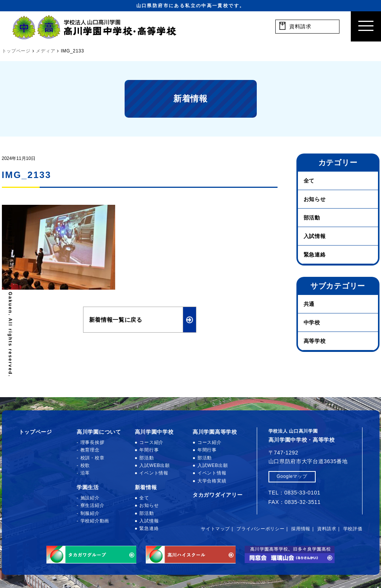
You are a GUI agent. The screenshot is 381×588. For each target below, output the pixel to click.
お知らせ (315, 199)
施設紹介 (90, 498)
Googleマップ (292, 476)
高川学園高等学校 (215, 432)
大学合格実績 (212, 481)
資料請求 (327, 529)
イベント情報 (154, 473)
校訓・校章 (93, 458)
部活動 (312, 218)
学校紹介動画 (95, 521)
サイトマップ (215, 529)
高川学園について (99, 432)
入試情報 (315, 236)
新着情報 (146, 487)
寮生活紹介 (93, 505)
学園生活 (88, 487)
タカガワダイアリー (217, 495)
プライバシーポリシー (260, 529)
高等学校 (315, 341)
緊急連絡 (315, 255)
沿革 (85, 473)
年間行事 (149, 450)
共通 (309, 304)
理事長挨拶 (93, 442)
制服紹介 (90, 513)
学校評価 (353, 529)
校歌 (85, 465)
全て (309, 181)
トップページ (35, 432)
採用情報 (301, 529)
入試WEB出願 (154, 465)
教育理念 (90, 450)
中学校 (312, 322)
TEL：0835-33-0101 (295, 493)
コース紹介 (151, 442)
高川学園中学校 (154, 432)
